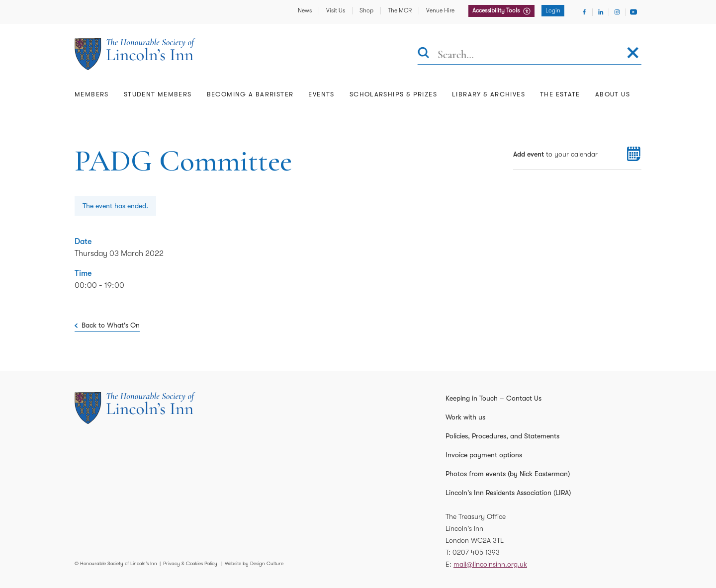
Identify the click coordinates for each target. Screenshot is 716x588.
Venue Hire (440, 10)
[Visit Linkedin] (601, 12)
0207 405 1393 (476, 552)
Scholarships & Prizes (393, 94)
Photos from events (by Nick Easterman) (508, 474)
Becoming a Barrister (250, 94)
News (305, 10)
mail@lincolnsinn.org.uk (490, 564)
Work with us (465, 417)
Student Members (158, 94)
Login (553, 10)
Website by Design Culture (254, 563)
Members (92, 94)
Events (321, 94)
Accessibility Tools (497, 10)
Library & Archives (489, 94)
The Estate (560, 94)
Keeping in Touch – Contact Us (493, 398)
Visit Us (336, 10)
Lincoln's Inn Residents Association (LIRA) (508, 493)
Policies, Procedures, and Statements (502, 436)
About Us (613, 94)
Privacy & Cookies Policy (190, 563)
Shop (366, 10)
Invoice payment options (484, 455)
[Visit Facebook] (584, 12)
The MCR (400, 10)
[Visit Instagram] (617, 12)
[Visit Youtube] (633, 12)
